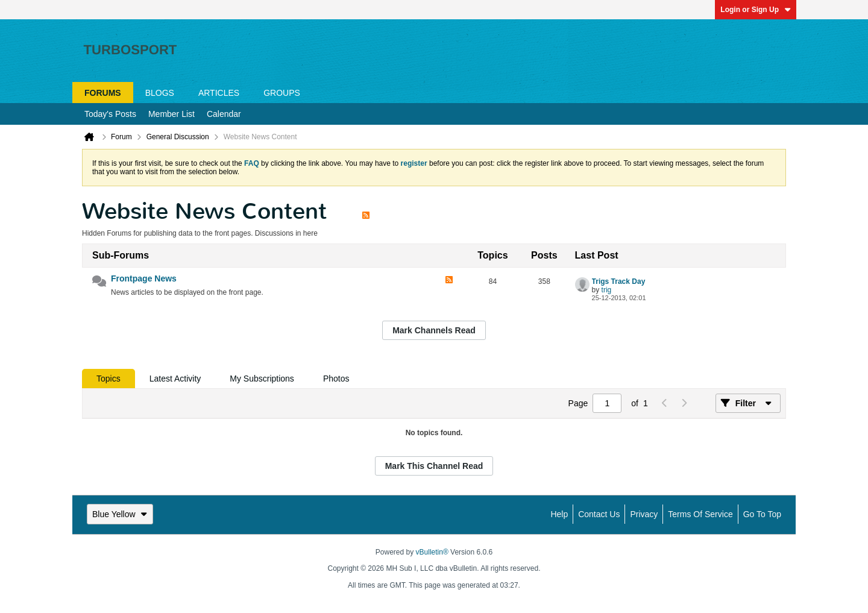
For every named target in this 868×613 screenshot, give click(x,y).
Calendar (224, 114)
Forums (103, 93)
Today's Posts (110, 114)
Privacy (644, 514)
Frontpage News (144, 278)
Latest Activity (175, 379)
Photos (336, 379)
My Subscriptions (262, 379)
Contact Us (599, 514)
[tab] (108, 379)
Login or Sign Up (756, 10)
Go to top (762, 514)
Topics (108, 379)
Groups (282, 93)
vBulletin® (432, 552)
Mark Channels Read (434, 330)
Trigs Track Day (619, 281)
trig (607, 290)
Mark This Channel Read (434, 466)
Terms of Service (700, 514)
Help (559, 514)
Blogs (160, 93)
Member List (171, 114)
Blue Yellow (120, 514)
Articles (219, 93)
